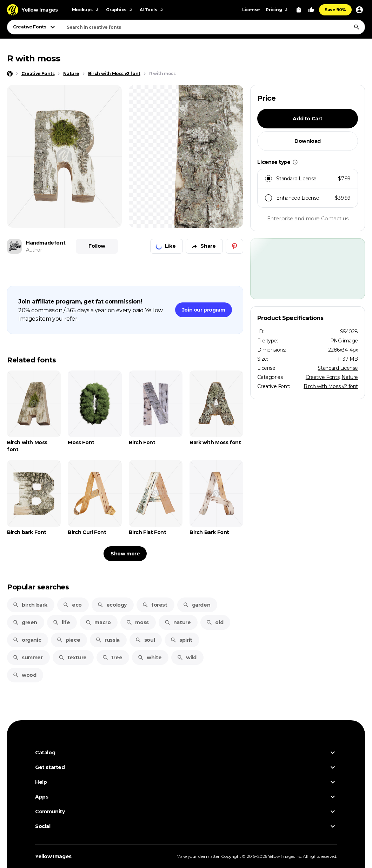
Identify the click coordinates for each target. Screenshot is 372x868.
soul (145, 640)
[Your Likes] (311, 10)
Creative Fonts (323, 377)
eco (72, 605)
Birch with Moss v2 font (331, 386)
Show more (125, 554)
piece (68, 640)
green (25, 622)
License (251, 10)
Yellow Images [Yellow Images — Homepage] (53, 856)
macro (98, 622)
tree (112, 657)
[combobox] (213, 27)
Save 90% (335, 10)
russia (108, 640)
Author (34, 250)
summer (28, 657)
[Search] (357, 27)
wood (24, 675)
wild (187, 657)
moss (137, 622)
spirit (181, 640)
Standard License (338, 368)
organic (27, 640)
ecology (112, 605)
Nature (350, 377)
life (61, 622)
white (150, 657)
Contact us (335, 218)
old (215, 622)
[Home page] (10, 74)
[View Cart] (299, 10)
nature (178, 622)
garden (197, 605)
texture (72, 657)
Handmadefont (46, 243)
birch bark (30, 605)
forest (155, 605)
